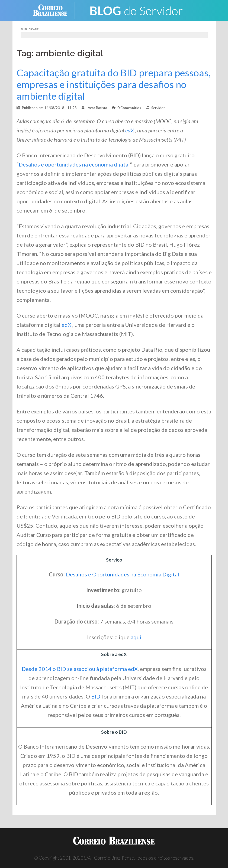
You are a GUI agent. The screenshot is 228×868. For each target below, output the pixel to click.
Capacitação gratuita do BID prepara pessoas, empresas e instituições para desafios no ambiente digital (114, 84)
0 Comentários (129, 108)
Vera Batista (97, 108)
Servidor (158, 108)
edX (130, 130)
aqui (136, 637)
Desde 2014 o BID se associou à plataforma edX (80, 669)
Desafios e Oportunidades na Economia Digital (123, 574)
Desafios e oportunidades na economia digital (74, 164)
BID (96, 696)
